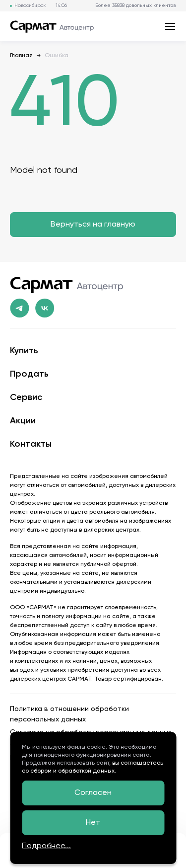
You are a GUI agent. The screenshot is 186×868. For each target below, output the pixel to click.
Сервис (26, 397)
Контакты (31, 444)
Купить (24, 351)
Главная (21, 56)
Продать (29, 374)
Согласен (93, 793)
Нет (93, 823)
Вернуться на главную (93, 225)
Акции (23, 421)
